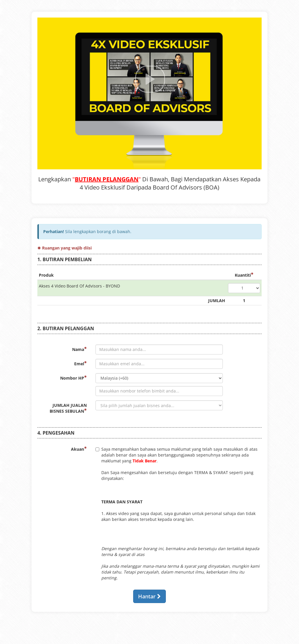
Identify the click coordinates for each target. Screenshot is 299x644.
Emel (80, 364)
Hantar (149, 596)
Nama (79, 349)
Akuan (79, 449)
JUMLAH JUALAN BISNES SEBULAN (68, 408)
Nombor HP (73, 378)
